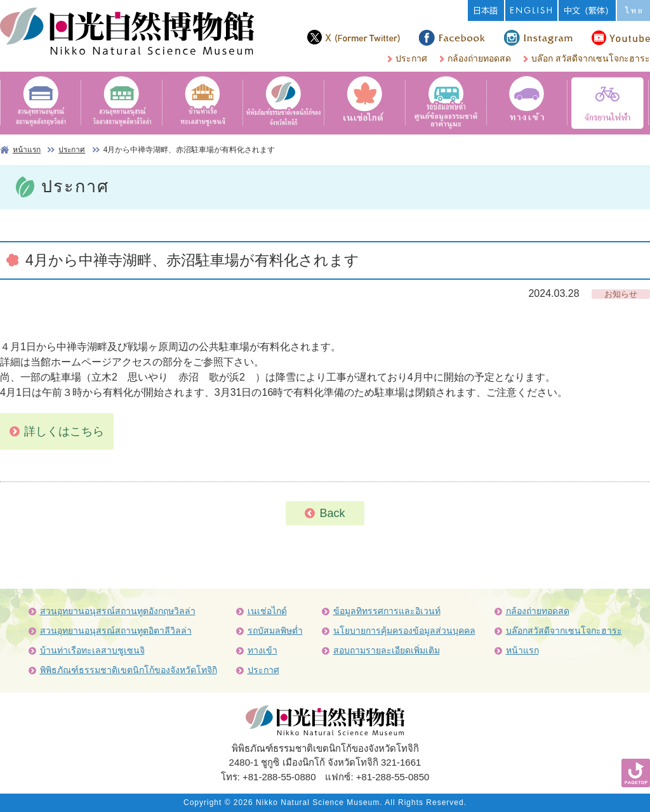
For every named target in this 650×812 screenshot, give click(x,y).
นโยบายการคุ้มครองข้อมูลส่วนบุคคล (404, 631)
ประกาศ (411, 58)
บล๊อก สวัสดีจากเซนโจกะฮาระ (591, 58)
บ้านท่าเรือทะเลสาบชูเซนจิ (92, 650)
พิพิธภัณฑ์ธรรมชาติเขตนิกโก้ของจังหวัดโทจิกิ (129, 670)
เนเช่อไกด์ (267, 611)
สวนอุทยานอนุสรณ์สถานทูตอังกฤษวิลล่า (118, 611)
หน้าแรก (27, 150)
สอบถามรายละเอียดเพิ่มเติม (387, 650)
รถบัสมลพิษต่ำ (275, 631)
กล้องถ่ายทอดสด (479, 58)
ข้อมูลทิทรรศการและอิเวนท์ (387, 611)
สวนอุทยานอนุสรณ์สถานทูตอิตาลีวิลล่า (116, 631)
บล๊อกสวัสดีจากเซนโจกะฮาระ (564, 631)
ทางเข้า (262, 650)
